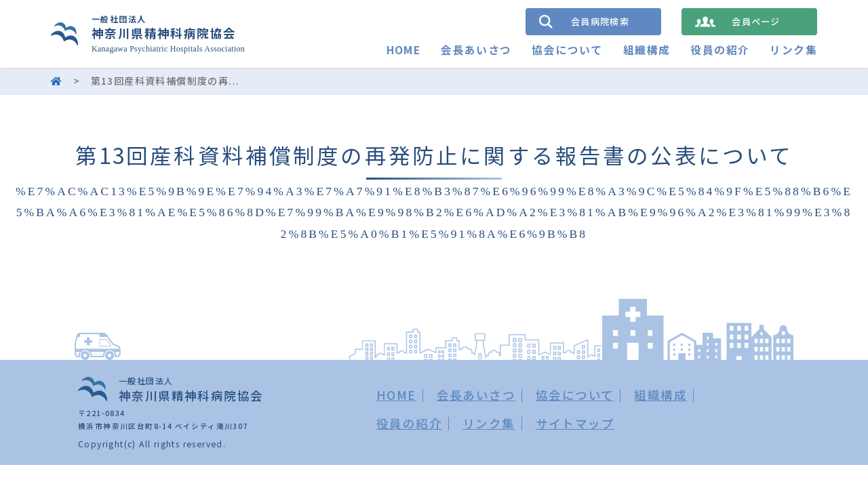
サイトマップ (575, 423)
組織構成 (647, 50)
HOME (403, 50)
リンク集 (793, 50)
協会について (567, 50)
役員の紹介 (720, 50)
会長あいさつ (476, 50)
